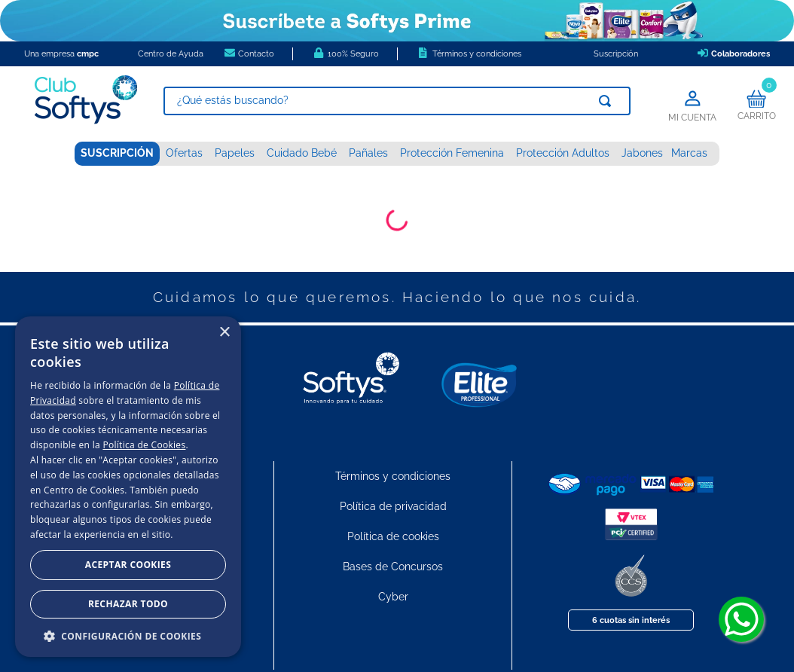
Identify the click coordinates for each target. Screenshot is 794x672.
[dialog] (128, 487)
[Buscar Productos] (608, 101)
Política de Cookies (144, 445)
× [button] (224, 333)
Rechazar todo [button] (128, 604)
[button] (128, 635)
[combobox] (397, 101)
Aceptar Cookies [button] (128, 565)
